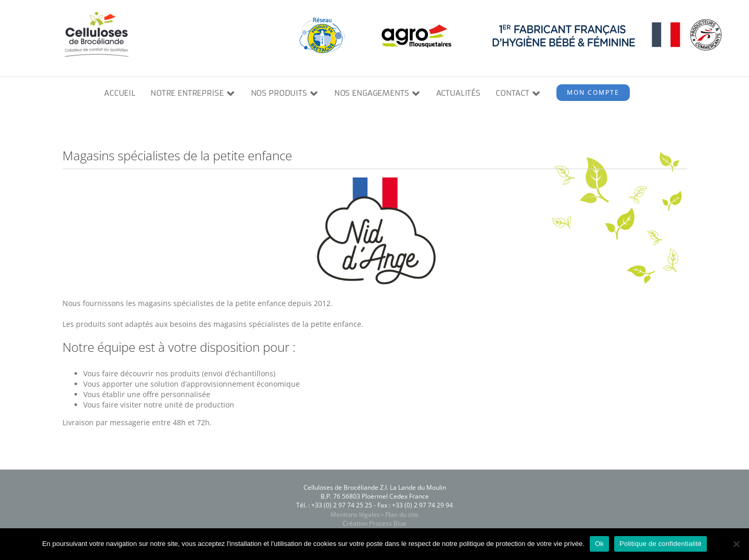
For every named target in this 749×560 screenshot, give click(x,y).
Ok (599, 544)
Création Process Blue (374, 523)
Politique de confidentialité (661, 544)
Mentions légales (355, 514)
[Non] (736, 544)
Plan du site (402, 514)
